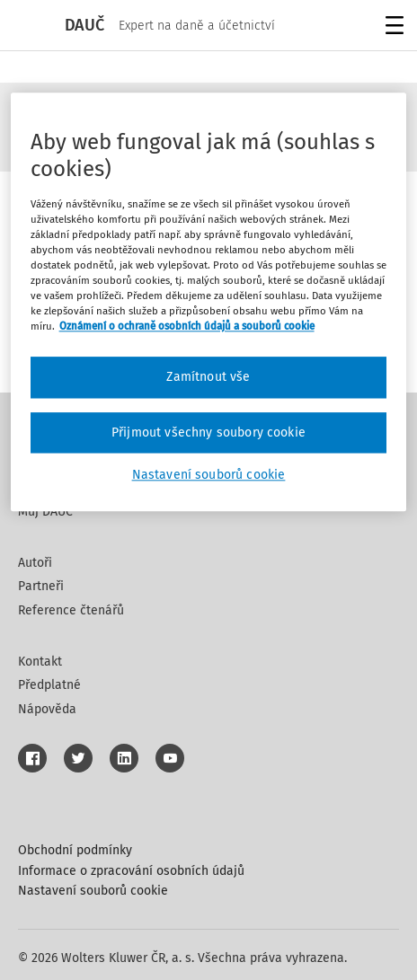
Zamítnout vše (208, 378)
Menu (391, 27)
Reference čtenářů (71, 610)
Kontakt (40, 662)
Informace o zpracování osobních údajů (131, 871)
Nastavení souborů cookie (93, 891)
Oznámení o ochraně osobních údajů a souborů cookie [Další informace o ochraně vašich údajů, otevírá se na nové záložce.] (187, 326)
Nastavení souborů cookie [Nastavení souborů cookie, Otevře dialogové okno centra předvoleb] (209, 476)
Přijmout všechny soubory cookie (208, 433)
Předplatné (49, 685)
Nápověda (47, 709)
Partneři (41, 586)
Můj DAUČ (45, 512)
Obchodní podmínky (75, 850)
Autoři (35, 563)
